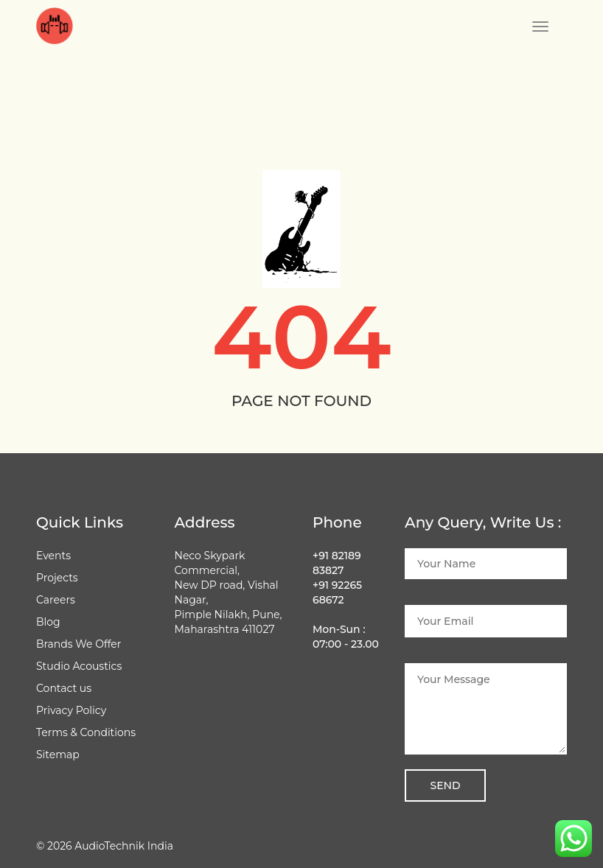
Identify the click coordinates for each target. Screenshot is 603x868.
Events (53, 556)
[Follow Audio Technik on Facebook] (180, 666)
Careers (56, 600)
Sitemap (58, 755)
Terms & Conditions (86, 732)
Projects (57, 578)
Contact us (64, 688)
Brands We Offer (79, 644)
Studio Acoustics (79, 666)
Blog (48, 622)
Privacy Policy (71, 710)
